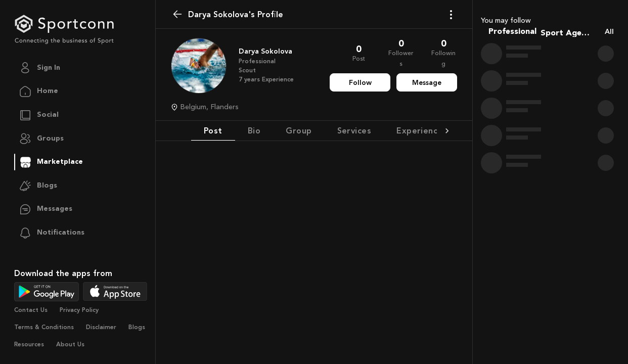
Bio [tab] (254, 130)
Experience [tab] (420, 130)
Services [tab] (354, 130)
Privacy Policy (79, 310)
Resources (29, 344)
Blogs (137, 327)
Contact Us (31, 310)
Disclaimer (101, 327)
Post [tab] (213, 130)
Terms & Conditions (44, 327)
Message (427, 83)
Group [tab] (299, 130)
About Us (70, 344)
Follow (360, 83)
